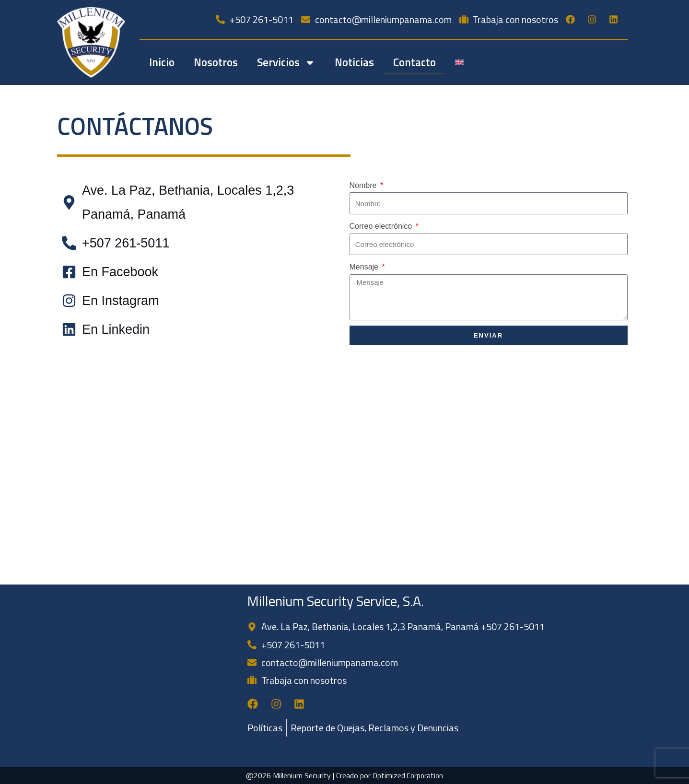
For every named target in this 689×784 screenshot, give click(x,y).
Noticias (354, 62)
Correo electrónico (382, 226)
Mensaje (365, 267)
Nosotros (216, 62)
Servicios (286, 63)
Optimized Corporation (408, 775)
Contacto (415, 62)
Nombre (364, 185)
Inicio (162, 62)
